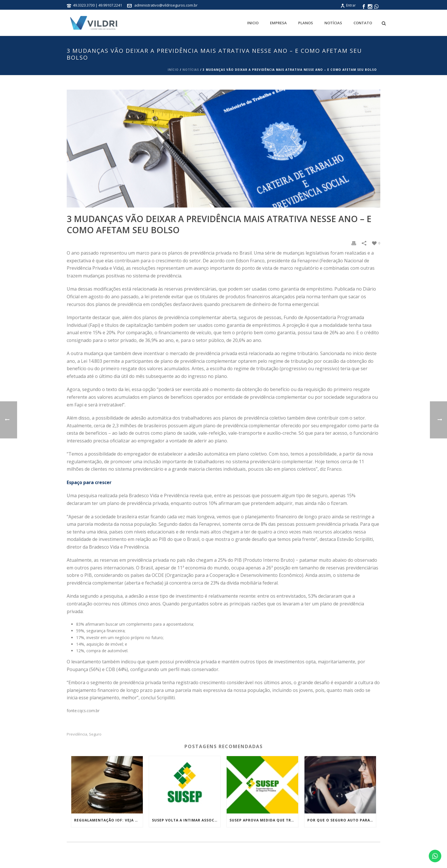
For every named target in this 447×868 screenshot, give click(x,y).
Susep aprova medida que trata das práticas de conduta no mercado (264, 820)
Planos (306, 23)
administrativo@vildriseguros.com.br (166, 5)
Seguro (95, 734)
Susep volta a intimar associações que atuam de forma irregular (186, 820)
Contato (363, 23)
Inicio (253, 23)
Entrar (348, 5)
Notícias (333, 23)
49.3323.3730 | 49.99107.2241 (98, 5)
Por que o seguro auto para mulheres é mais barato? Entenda (342, 820)
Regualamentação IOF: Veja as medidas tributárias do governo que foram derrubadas (108, 820)
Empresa (278, 23)
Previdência (77, 734)
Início (173, 70)
